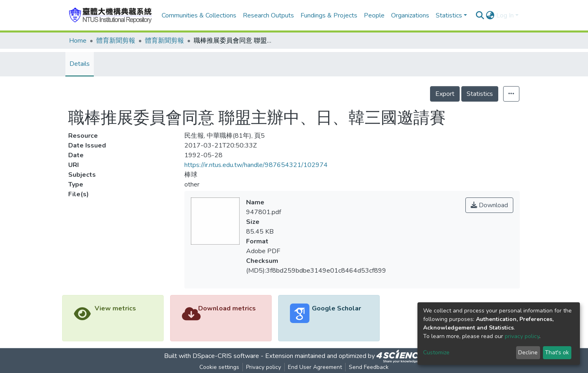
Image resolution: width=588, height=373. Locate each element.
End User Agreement (315, 367)
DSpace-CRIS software (226, 356)
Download (489, 205)
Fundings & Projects (329, 15)
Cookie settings (219, 367)
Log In (505, 15)
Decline (528, 352)
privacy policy (522, 336)
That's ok (557, 352)
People (374, 15)
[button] (490, 15)
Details (80, 64)
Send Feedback (369, 367)
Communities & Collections (199, 15)
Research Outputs (268, 15)
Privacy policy (264, 367)
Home (78, 41)
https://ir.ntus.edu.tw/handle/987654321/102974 (256, 165)
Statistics (480, 94)
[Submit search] (480, 15)
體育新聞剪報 (116, 41)
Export (445, 94)
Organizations (410, 15)
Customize (436, 352)
